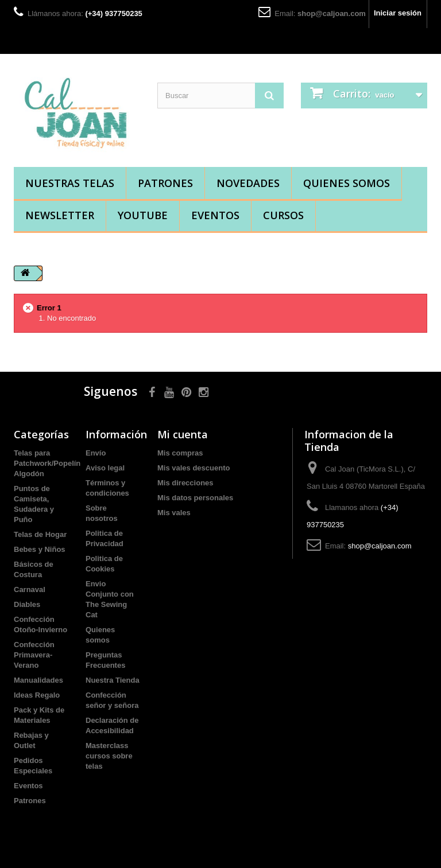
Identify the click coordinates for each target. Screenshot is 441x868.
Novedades (248, 183)
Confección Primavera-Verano (34, 655)
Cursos (283, 215)
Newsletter (60, 215)
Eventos (215, 215)
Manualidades (38, 680)
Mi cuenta (183, 434)
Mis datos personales (195, 498)
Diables (27, 604)
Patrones (165, 183)
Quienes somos (347, 183)
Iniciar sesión (398, 13)
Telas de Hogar (40, 534)
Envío (96, 453)
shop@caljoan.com (332, 13)
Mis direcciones (185, 483)
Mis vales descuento (194, 468)
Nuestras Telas (70, 183)
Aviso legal (105, 468)
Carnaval (30, 589)
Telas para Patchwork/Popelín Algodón (47, 463)
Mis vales (174, 513)
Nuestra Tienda (113, 680)
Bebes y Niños (40, 549)
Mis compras (180, 453)
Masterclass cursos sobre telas (109, 756)
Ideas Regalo (37, 695)
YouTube (143, 215)
